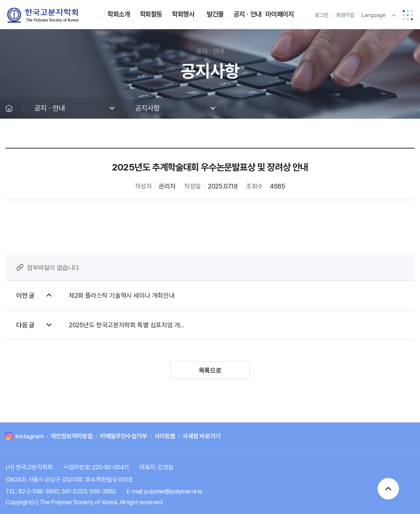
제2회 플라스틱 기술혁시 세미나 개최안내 (122, 295)
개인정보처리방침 (72, 437)
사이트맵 (165, 437)
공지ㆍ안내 (247, 14)
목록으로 (210, 370)
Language (374, 15)
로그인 (322, 15)
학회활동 (151, 14)
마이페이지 (280, 14)
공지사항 (147, 108)
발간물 (215, 14)
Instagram (29, 437)
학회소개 (119, 14)
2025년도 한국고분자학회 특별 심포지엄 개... (126, 325)
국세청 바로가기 (202, 437)
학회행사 (183, 14)
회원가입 (345, 15)
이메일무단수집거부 (123, 437)
